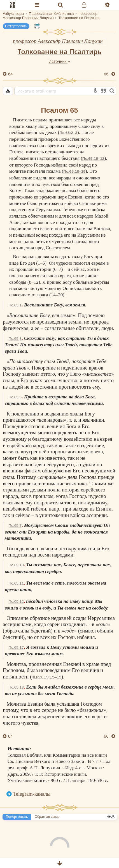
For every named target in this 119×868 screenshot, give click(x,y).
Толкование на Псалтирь (60, 51)
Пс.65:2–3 (68, 133)
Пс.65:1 (15, 305)
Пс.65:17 (16, 647)
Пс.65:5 (15, 397)
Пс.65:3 (15, 339)
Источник (59, 61)
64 (10, 74)
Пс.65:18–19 (74, 171)
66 (107, 74)
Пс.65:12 (16, 602)
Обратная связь (47, 817)
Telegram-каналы (32, 794)
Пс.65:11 (16, 583)
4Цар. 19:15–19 (46, 677)
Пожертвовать (16, 26)
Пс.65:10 (16, 565)
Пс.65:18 (16, 687)
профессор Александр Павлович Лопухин (58, 41)
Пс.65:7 (15, 526)
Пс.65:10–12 (93, 159)
